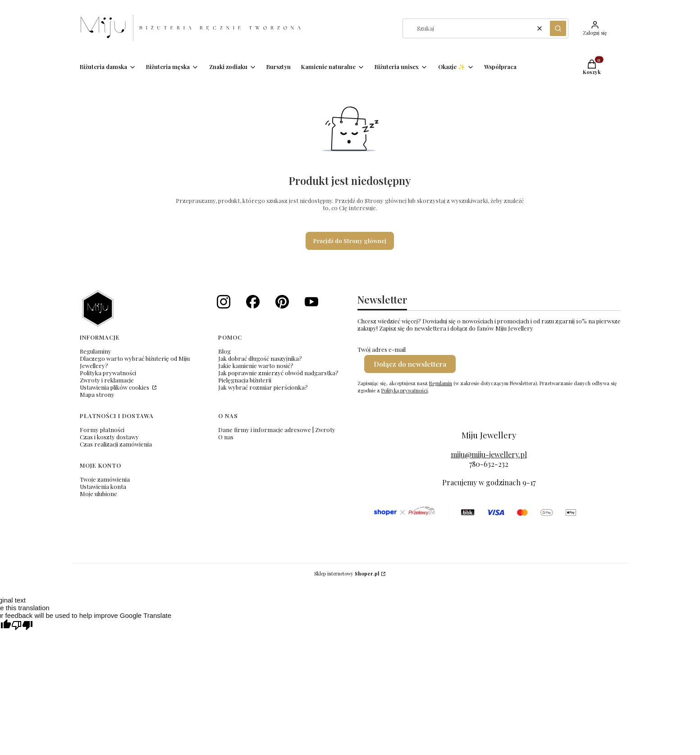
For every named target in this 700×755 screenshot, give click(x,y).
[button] (558, 28)
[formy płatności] (475, 513)
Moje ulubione (98, 494)
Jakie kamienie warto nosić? (256, 366)
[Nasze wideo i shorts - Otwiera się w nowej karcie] (311, 302)
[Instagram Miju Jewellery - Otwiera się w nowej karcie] (224, 302)
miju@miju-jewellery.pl (489, 454)
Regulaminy (96, 351)
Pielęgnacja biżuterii (245, 380)
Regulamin (441, 383)
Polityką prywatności (405, 390)
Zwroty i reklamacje (107, 380)
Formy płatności (102, 430)
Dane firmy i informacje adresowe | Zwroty (277, 430)
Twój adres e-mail (382, 350)
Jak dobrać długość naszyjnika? (260, 358)
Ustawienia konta (103, 486)
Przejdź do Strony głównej (350, 241)
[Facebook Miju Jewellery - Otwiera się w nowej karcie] (253, 302)
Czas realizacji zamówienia (116, 444)
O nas (226, 437)
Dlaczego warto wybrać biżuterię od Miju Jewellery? (135, 362)
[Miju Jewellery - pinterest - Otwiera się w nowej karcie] (282, 302)
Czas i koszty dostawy (109, 437)
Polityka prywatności (108, 373)
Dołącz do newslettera (410, 364)
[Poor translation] (22, 626)
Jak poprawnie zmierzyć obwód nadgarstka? (278, 373)
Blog (224, 351)
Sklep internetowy (347, 573)
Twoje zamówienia (105, 479)
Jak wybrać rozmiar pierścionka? (263, 387)
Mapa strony (97, 394)
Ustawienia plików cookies (115, 387)
